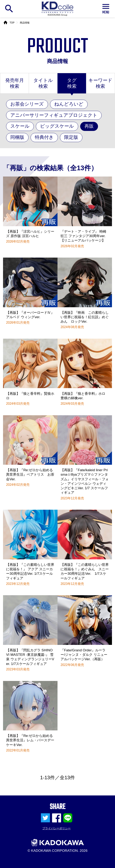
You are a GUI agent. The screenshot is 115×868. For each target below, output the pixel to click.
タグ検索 (72, 83)
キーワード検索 (100, 83)
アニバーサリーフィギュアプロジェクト (54, 115)
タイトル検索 (43, 83)
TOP (12, 23)
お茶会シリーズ (27, 104)
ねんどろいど (69, 104)
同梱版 (17, 137)
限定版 (71, 137)
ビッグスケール (57, 126)
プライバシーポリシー (56, 828)
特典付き (44, 137)
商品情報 (25, 23)
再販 (89, 126)
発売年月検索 (15, 83)
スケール (20, 126)
